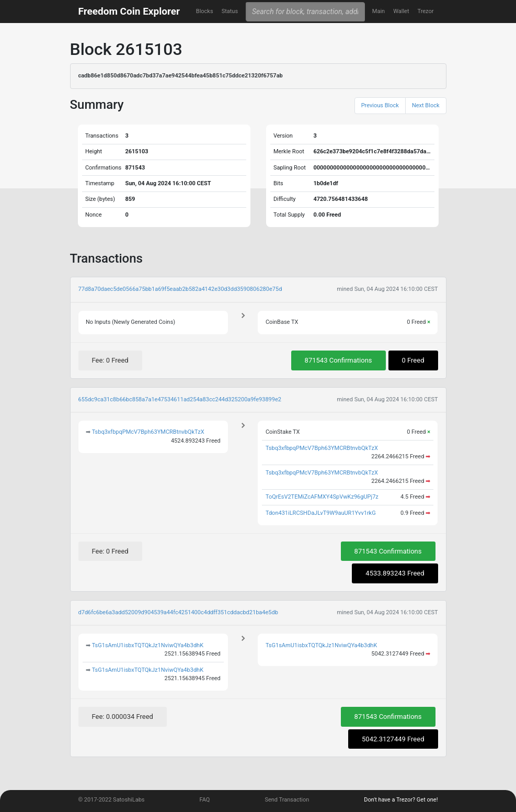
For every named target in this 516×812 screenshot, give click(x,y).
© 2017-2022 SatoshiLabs (112, 800)
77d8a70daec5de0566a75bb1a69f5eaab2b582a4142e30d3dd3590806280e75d (180, 289)
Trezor (426, 11)
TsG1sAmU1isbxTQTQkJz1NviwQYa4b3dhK (148, 645)
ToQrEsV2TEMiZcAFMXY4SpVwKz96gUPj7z (322, 497)
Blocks (205, 11)
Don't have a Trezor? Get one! (401, 800)
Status (230, 11)
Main (379, 11)
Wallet (401, 11)
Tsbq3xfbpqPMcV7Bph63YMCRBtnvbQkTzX (148, 432)
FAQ (205, 800)
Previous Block (380, 105)
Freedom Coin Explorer (129, 11)
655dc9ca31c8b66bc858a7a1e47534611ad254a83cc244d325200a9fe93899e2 (180, 399)
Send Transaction (287, 800)
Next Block (426, 105)
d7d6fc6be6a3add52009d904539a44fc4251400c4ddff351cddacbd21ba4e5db (178, 612)
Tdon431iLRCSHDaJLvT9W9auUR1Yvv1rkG (321, 513)
